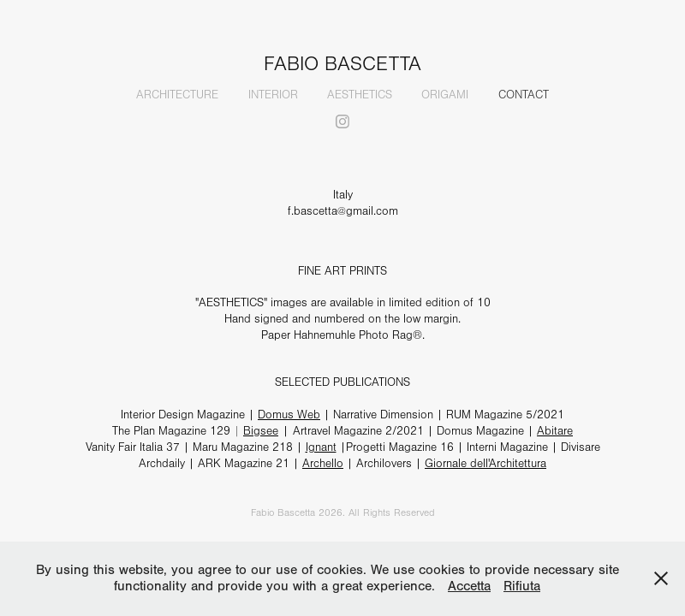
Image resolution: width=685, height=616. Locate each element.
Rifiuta (522, 586)
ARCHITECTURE (177, 95)
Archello (323, 464)
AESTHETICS (360, 95)
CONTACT (524, 95)
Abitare (555, 431)
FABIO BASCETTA (342, 64)
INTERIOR (273, 95)
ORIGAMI (445, 95)
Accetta (469, 586)
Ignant (321, 447)
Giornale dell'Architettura (485, 464)
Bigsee (261, 431)
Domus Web (289, 415)
